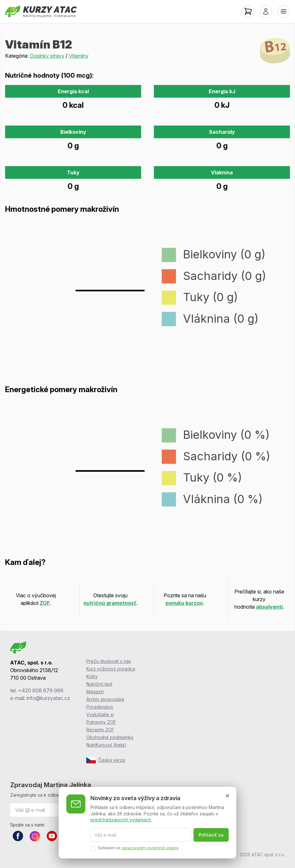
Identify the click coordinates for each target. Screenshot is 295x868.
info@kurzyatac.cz (48, 698)
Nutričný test (99, 684)
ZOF (45, 603)
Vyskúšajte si (100, 714)
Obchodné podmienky (110, 737)
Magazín (95, 692)
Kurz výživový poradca (111, 669)
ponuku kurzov (184, 603)
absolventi (269, 607)
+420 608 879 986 (41, 690)
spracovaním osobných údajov (150, 848)
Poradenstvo (100, 707)
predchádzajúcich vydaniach (121, 820)
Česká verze (106, 760)
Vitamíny (79, 56)
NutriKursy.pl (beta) (106, 745)
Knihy (92, 676)
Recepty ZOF (100, 730)
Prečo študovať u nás (109, 661)
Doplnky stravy (47, 56)
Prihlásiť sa (211, 835)
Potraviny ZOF (101, 722)
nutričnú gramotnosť (110, 603)
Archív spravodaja (105, 699)
